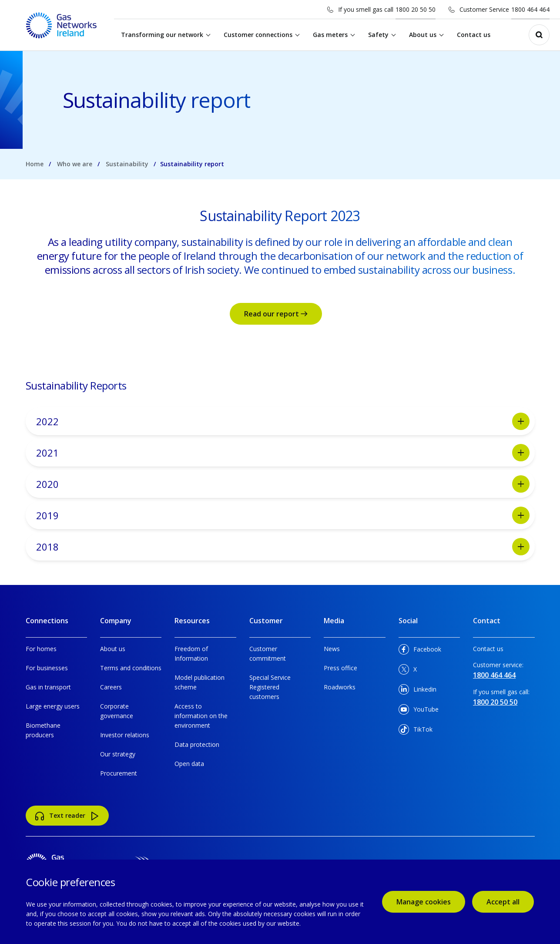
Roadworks (340, 687)
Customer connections (259, 35)
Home (35, 164)
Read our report (276, 314)
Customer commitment (268, 653)
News (332, 649)
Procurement (119, 773)
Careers (111, 687)
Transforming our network (163, 35)
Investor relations (125, 735)
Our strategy (118, 754)
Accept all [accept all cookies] (503, 902)
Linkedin (417, 691)
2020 (283, 484)
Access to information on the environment (201, 716)
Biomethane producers (43, 730)
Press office (340, 668)
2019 (283, 515)
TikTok (416, 731)
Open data (189, 764)
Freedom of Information (191, 653)
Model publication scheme (200, 682)
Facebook (420, 651)
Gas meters (332, 35)
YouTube (419, 711)
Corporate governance (117, 711)
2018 (283, 547)
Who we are (75, 164)
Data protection (197, 744)
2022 (283, 421)
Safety (380, 35)
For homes (41, 649)
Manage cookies (424, 902)
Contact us (475, 35)
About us (424, 35)
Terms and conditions (131, 668)
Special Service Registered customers (270, 687)
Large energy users (53, 706)
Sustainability (127, 164)
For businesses (47, 668)
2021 (283, 453)
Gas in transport (48, 687)
